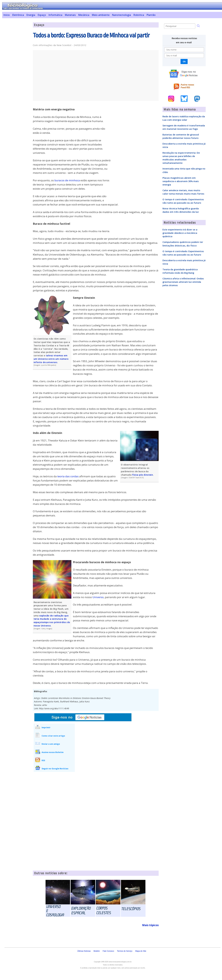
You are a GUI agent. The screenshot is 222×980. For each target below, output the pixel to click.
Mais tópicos (150, 925)
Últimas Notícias (84, 951)
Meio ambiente (101, 15)
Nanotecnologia (121, 15)
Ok (184, 61)
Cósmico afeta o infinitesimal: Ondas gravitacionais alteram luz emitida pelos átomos (183, 282)
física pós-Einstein (143, 475)
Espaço (42, 15)
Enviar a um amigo (51, 744)
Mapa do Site (141, 951)
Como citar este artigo (53, 736)
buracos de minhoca (67, 180)
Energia (31, 15)
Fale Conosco (108, 951)
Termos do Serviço (125, 951)
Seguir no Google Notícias (55, 769)
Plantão (151, 15)
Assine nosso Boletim (53, 752)
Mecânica (84, 15)
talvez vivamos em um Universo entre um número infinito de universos (51, 359)
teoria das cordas (68, 476)
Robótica (139, 15)
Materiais (70, 15)
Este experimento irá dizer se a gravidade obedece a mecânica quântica (180, 233)
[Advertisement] (16, 68)
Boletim (97, 951)
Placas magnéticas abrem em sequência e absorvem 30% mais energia (181, 181)
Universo (98, 597)
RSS (43, 760)
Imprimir (46, 727)
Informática (55, 15)
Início (7, 15)
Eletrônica (18, 15)
